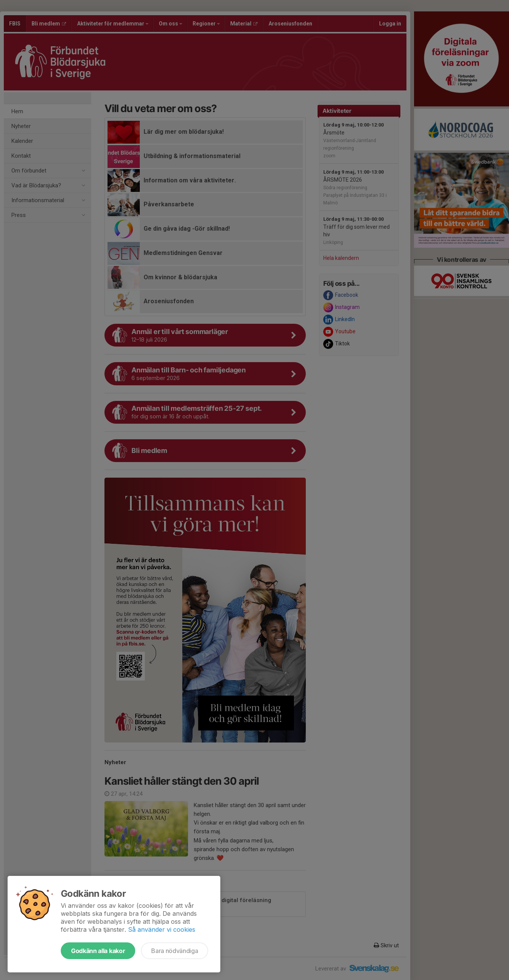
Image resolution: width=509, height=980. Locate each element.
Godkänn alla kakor (98, 951)
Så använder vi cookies (162, 929)
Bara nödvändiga (175, 951)
